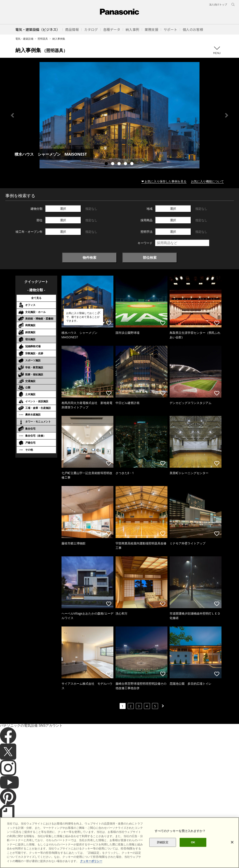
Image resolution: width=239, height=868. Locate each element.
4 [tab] (126, 164)
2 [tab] (113, 164)
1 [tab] (107, 164)
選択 (63, 209)
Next (227, 115)
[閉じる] (232, 854)
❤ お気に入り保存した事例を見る (164, 181)
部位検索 (150, 258)
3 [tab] (120, 164)
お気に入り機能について (207, 181)
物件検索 (89, 258)
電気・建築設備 (24, 39)
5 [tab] (132, 164)
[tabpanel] (119, 115)
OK (193, 854)
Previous (12, 115)
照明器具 (43, 39)
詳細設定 (163, 854)
